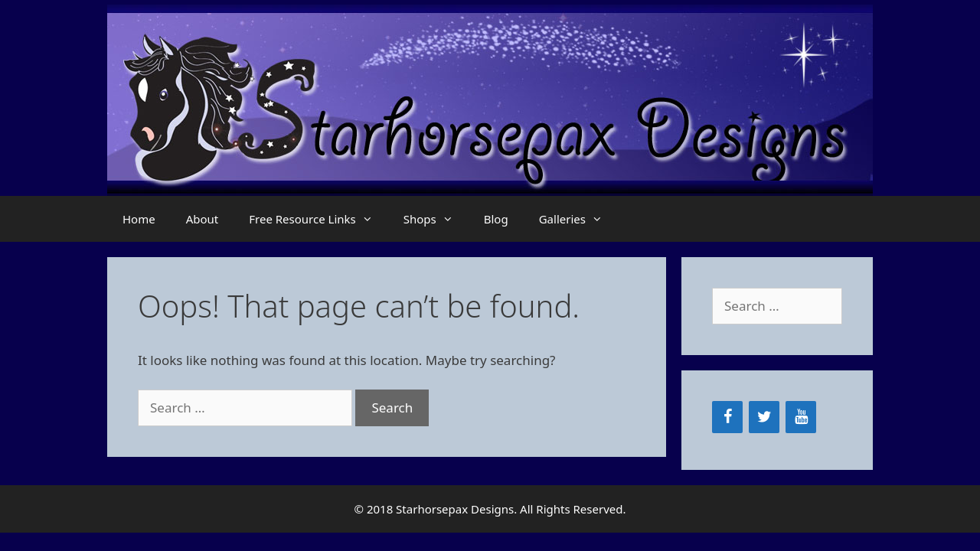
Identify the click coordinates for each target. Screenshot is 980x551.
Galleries (578, 219)
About (203, 219)
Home (139, 219)
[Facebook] (727, 417)
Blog (496, 219)
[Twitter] (764, 417)
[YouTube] (801, 417)
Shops (436, 219)
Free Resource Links (318, 219)
